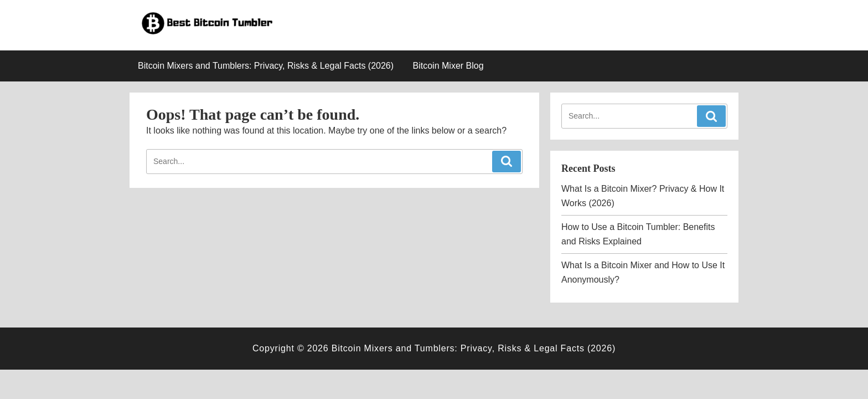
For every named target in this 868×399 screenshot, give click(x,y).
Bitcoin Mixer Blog (448, 66)
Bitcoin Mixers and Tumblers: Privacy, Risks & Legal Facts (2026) (266, 66)
